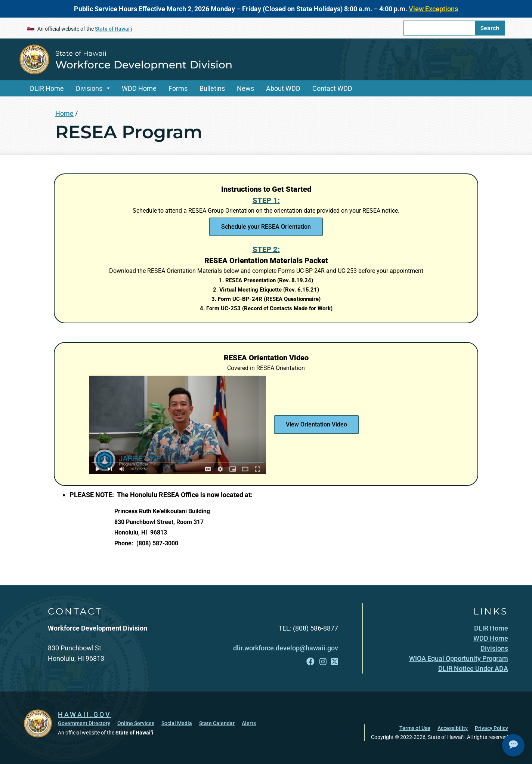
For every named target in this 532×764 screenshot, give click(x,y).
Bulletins (212, 88)
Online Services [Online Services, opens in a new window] (136, 723)
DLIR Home (47, 88)
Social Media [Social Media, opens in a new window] (177, 723)
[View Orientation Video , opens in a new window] (316, 425)
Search (490, 28)
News (245, 88)
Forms (178, 88)
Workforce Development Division (144, 65)
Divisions (89, 88)
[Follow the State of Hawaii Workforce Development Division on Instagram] (323, 662)
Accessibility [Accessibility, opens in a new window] (453, 728)
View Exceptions (433, 9)
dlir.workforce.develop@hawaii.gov (286, 648)
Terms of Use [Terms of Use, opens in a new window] (415, 728)
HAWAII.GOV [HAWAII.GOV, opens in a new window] (85, 714)
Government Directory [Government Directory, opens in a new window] (84, 723)
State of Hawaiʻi (114, 29)
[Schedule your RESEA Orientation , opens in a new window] (266, 227)
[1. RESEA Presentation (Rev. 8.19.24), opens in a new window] (266, 280)
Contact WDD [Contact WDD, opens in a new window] (332, 88)
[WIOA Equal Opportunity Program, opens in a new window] (459, 658)
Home (64, 113)
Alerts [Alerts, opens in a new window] (249, 723)
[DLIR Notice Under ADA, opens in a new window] (473, 668)
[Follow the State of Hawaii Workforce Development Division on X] (335, 662)
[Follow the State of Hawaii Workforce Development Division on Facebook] (310, 662)
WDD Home (139, 88)
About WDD (283, 88)
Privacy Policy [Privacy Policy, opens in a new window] (491, 728)
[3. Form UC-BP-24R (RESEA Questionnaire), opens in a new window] (266, 299)
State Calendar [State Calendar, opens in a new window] (217, 723)
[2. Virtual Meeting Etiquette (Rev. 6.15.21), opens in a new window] (266, 290)
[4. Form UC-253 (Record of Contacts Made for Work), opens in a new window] (266, 308)
